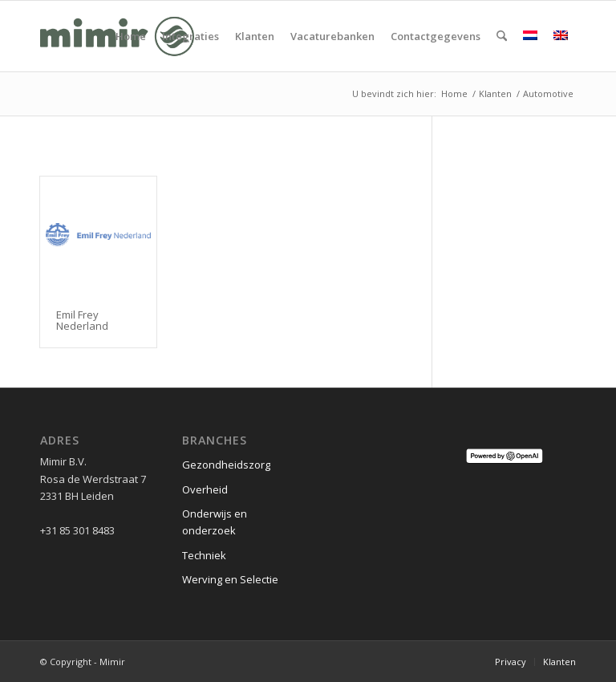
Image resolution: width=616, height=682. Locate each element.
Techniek (204, 555)
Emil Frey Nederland (82, 320)
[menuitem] (131, 36)
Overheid (205, 489)
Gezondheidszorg (226, 465)
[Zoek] (502, 36)
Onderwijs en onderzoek (215, 522)
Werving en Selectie (230, 579)
